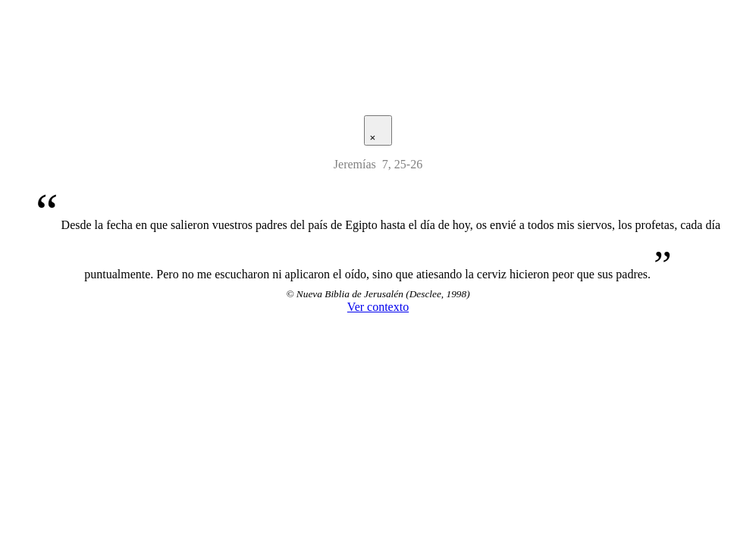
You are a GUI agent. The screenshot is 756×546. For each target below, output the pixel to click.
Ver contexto (378, 307)
